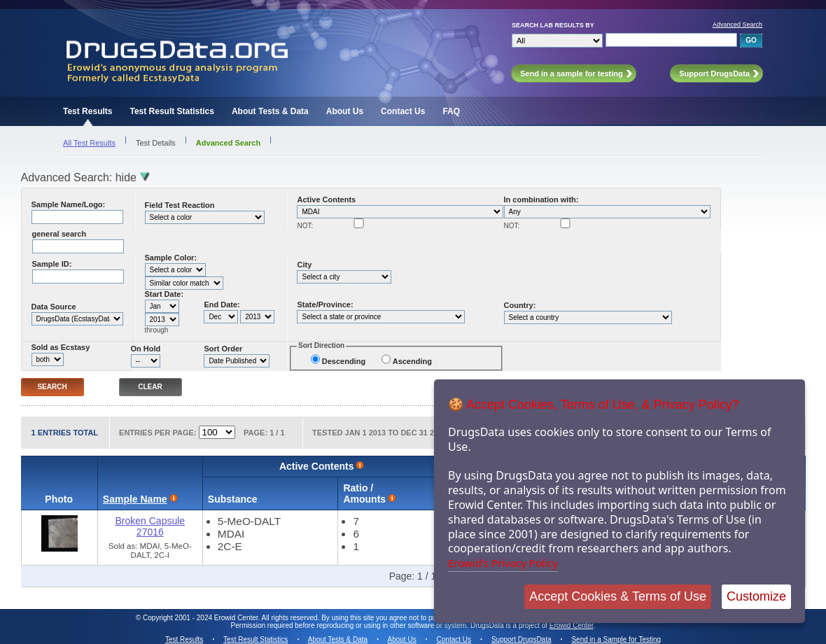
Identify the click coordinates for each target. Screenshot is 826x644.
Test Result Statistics (171, 111)
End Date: (222, 304)
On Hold (146, 349)
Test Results (87, 111)
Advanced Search (737, 24)
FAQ (451, 111)
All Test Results (89, 143)
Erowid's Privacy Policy (503, 563)
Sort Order (223, 349)
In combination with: (541, 199)
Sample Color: (171, 258)
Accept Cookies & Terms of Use (618, 596)
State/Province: (325, 304)
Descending (344, 361)
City (304, 265)
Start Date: (164, 294)
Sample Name (135, 499)
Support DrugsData (521, 639)
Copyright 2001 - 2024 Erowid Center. (201, 618)
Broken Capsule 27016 (150, 526)
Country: (520, 305)
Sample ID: (52, 264)
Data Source (54, 307)
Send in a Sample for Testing (616, 639)
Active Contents (326, 199)
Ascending (412, 361)
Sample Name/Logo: (69, 204)
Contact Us (403, 111)
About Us (345, 111)
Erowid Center (572, 625)
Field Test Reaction (180, 205)
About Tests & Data (270, 111)
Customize (756, 596)
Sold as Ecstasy (61, 347)
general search (59, 234)
